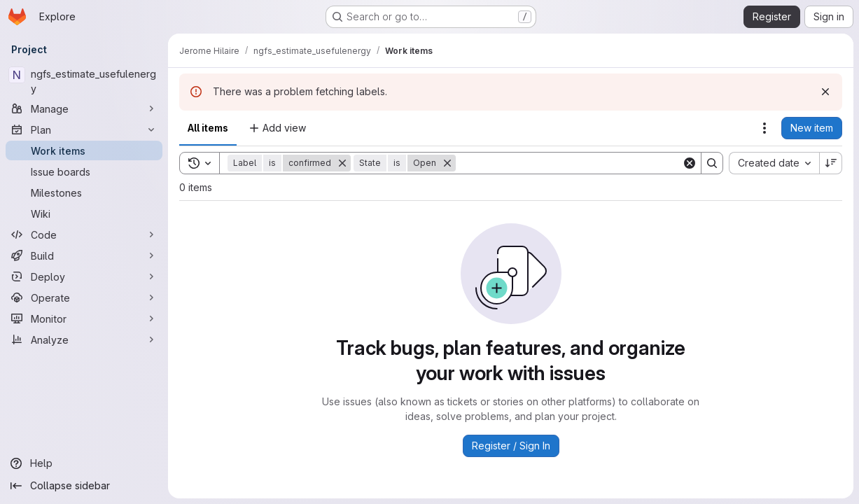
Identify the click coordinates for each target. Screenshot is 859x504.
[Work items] (84, 150)
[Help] (84, 463)
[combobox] (774, 163)
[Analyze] (84, 339)
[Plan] (84, 129)
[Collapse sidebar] (84, 486)
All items (208, 128)
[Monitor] (84, 318)
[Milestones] (84, 192)
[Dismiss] (825, 92)
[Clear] (690, 163)
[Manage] (84, 108)
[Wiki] (84, 213)
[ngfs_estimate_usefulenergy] (84, 81)
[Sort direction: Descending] (831, 163)
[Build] (84, 255)
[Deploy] (84, 276)
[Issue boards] (84, 171)
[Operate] (84, 297)
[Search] (569, 163)
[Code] (84, 234)
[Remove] (342, 163)
